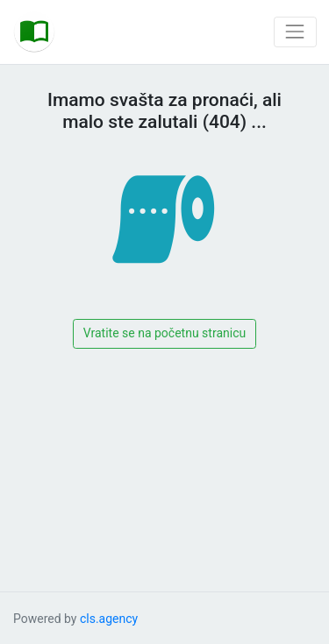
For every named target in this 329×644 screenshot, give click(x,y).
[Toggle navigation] (295, 32)
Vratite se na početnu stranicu (164, 333)
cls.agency (109, 619)
